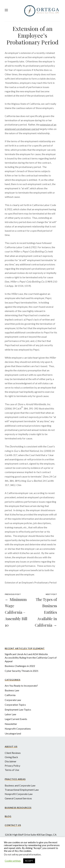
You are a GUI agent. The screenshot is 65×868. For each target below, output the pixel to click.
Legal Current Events (16, 719)
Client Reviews (13, 753)
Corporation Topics (15, 705)
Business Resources (18, 808)
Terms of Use (12, 770)
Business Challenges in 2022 (20, 666)
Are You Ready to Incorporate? (21, 686)
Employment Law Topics (18, 710)
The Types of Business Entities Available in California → (46, 612)
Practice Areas (15, 779)
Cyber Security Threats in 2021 (22, 671)
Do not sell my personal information (22, 855)
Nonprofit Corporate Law (19, 794)
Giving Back (11, 757)
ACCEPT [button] (29, 861)
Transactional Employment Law (22, 790)
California (10, 695)
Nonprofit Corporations (18, 729)
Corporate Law (13, 700)
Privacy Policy (12, 766)
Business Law (12, 690)
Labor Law (10, 714)
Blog (8, 816)
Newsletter (11, 724)
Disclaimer (11, 761)
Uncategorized (13, 733)
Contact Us (13, 825)
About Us (11, 747)
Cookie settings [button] (13, 861)
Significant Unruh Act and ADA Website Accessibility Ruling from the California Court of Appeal (31, 658)
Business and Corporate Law (20, 785)
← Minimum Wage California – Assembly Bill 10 (16, 612)
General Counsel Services (18, 798)
